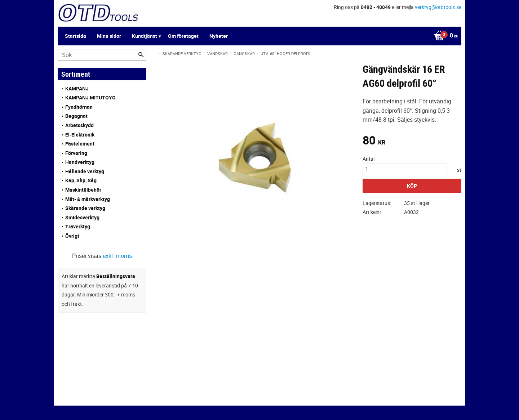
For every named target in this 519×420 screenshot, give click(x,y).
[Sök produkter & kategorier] (102, 55)
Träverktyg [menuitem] (78, 226)
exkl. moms (117, 256)
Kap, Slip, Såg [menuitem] (81, 180)
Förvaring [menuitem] (76, 153)
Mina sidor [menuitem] (109, 36)
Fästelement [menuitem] (80, 144)
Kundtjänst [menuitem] (145, 36)
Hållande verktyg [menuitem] (85, 171)
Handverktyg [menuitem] (80, 162)
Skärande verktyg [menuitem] (85, 208)
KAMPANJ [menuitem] (77, 88)
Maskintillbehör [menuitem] (83, 190)
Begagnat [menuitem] (76, 116)
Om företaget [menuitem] (183, 36)
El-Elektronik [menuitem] (80, 135)
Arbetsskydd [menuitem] (79, 125)
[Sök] (141, 55)
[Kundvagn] (444, 36)
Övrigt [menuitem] (72, 236)
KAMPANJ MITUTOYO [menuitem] (90, 97)
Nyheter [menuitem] (219, 36)
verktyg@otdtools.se (438, 7)
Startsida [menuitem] (76, 36)
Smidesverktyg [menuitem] (82, 217)
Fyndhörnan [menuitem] (79, 107)
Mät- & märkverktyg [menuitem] (88, 199)
